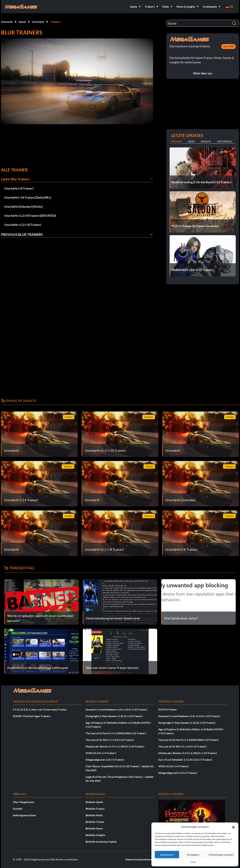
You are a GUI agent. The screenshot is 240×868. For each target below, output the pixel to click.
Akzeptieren (167, 855)
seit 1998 (228, 46)
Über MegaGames (24, 802)
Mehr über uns (203, 73)
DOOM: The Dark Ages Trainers (32, 716)
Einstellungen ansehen (221, 855)
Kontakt (18, 809)
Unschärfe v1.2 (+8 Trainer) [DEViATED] (30, 216)
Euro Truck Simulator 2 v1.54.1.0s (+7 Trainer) (185, 760)
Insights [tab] (206, 141)
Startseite (7, 22)
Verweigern (193, 855)
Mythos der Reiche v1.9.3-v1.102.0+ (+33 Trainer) (115, 746)
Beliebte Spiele (94, 802)
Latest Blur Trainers (15, 179)
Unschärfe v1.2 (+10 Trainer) (23, 225)
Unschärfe (38, 22)
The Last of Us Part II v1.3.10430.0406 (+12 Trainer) (116, 733)
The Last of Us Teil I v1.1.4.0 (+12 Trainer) (110, 740)
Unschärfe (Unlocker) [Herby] (23, 206)
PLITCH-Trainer (168, 709)
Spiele (22, 22)
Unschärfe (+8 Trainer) (19, 188)
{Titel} (193, 862)
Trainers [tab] (176, 141)
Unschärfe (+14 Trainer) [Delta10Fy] (28, 197)
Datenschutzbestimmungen (142, 859)
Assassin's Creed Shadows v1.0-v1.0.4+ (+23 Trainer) (117, 709)
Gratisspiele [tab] (224, 141)
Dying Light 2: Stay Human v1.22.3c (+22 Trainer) (114, 716)
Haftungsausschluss (24, 815)
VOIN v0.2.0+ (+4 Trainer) (101, 753)
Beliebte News (94, 828)
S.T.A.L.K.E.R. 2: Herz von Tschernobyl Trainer (40, 709)
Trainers (55, 22)
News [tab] (191, 141)
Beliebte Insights (95, 835)
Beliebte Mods (94, 815)
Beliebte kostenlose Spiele (101, 842)
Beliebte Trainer (95, 809)
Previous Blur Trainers (22, 235)
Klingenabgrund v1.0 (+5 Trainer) (105, 760)
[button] (233, 827)
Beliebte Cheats (95, 822)
